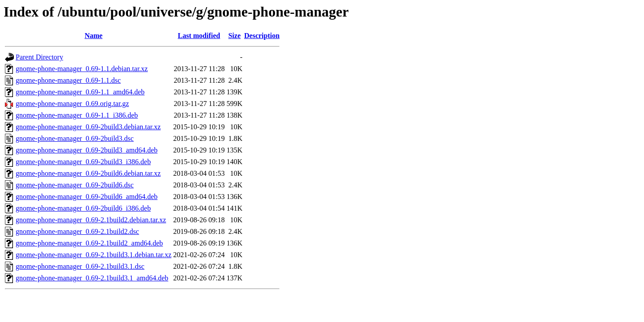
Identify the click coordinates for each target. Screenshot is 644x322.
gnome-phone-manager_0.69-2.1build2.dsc (77, 231)
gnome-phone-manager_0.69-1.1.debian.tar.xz (82, 69)
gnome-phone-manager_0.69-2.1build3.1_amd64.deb (92, 278)
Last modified (199, 36)
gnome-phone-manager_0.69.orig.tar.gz (72, 104)
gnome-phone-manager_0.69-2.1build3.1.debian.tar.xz (93, 255)
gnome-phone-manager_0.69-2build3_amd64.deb (87, 150)
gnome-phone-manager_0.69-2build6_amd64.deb (87, 197)
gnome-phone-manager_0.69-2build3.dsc (75, 138)
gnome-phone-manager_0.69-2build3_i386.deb (83, 162)
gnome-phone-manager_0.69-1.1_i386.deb (77, 115)
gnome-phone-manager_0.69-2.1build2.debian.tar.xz (91, 220)
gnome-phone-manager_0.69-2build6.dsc (75, 185)
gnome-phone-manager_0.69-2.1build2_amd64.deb (89, 243)
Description (262, 36)
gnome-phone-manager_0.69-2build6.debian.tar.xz (88, 173)
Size (234, 36)
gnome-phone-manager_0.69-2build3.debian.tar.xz (88, 127)
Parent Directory (39, 57)
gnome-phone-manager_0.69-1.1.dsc (68, 80)
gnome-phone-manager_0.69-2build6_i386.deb (83, 208)
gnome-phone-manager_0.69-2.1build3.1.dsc (80, 266)
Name (93, 36)
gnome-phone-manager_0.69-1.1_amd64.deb (80, 92)
